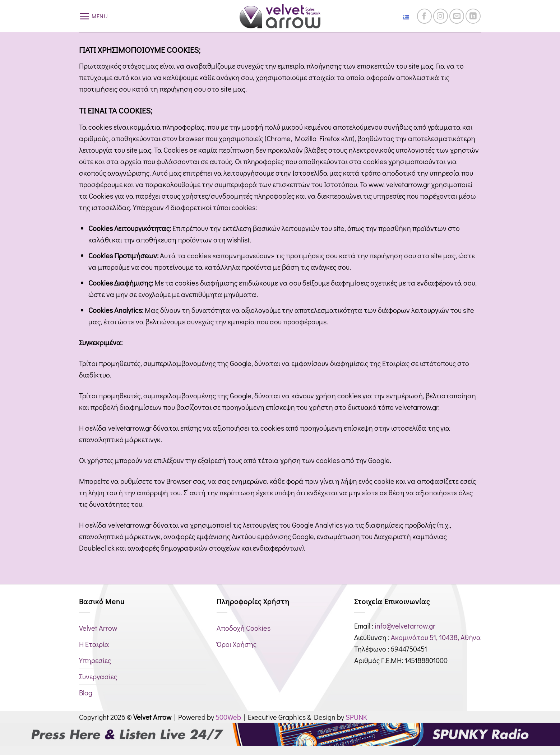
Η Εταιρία (94, 644)
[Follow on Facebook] (424, 16)
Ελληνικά (398, 16)
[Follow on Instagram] (441, 16)
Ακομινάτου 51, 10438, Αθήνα (436, 637)
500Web (228, 717)
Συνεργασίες (98, 676)
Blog (86, 693)
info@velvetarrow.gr (405, 626)
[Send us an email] (457, 16)
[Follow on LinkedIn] (473, 16)
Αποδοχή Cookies (244, 628)
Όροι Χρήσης (237, 644)
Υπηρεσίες (95, 660)
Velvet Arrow (98, 628)
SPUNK (356, 717)
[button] (94, 16)
